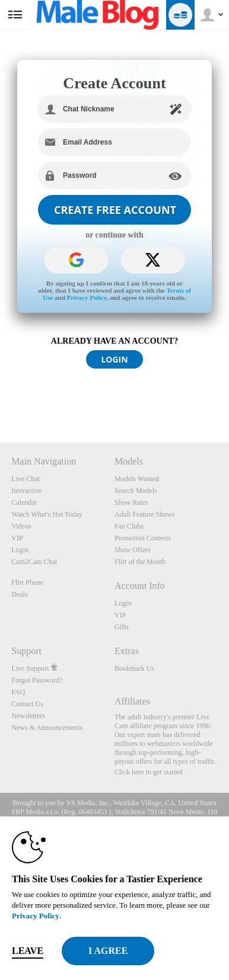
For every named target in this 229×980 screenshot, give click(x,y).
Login (20, 550)
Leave (28, 951)
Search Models (136, 491)
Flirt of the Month (140, 562)
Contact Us (27, 704)
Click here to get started (149, 772)
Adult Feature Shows (144, 514)
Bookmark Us (134, 668)
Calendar (24, 502)
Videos (21, 526)
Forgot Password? (37, 680)
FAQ (18, 692)
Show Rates (131, 502)
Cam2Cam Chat (34, 562)
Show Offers (133, 550)
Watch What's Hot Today (47, 514)
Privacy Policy (87, 297)
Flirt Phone (27, 582)
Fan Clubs (129, 526)
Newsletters (28, 716)
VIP (17, 538)
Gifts (122, 627)
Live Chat (26, 479)
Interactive (26, 491)
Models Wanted (137, 479)
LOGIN (114, 359)
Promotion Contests (143, 538)
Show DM (0, 398)
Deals (19, 594)
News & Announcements (47, 728)
